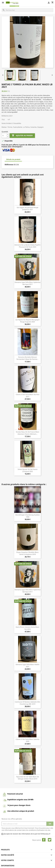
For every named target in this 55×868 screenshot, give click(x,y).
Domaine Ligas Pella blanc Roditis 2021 (28, 665)
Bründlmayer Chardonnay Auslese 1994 (28, 516)
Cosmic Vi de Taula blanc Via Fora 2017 (28, 395)
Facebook (44, 840)
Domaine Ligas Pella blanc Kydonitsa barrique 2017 (28, 283)
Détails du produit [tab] (13, 159)
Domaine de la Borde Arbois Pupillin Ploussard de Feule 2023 (27, 246)
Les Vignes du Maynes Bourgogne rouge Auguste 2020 (27, 321)
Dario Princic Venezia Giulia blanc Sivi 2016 (27, 628)
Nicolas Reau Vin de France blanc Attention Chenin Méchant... (28, 433)
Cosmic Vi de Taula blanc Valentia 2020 (27, 740)
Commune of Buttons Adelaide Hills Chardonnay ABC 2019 (27, 703)
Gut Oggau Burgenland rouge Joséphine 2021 (27, 208)
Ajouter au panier (22, 136)
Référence (9, 165)
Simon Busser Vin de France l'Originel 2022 (28, 470)
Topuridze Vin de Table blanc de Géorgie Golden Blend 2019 (27, 778)
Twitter (50, 840)
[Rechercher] (27, 10)
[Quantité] (4, 136)
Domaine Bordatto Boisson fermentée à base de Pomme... (27, 358)
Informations (8, 866)
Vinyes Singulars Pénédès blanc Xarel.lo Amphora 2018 (27, 553)
